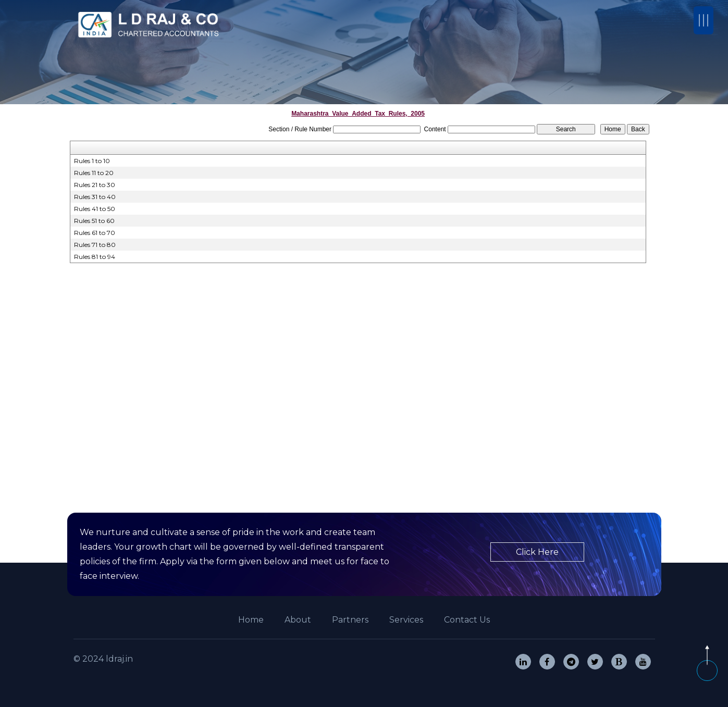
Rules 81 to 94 (95, 257)
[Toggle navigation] (704, 20)
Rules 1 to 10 (92, 161)
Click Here (537, 552)
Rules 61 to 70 (95, 233)
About (298, 620)
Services (406, 620)
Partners (350, 620)
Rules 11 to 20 (94, 173)
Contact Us (467, 620)
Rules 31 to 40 (95, 197)
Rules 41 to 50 (95, 209)
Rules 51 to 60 (94, 221)
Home (251, 620)
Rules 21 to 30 (95, 185)
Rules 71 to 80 (95, 245)
